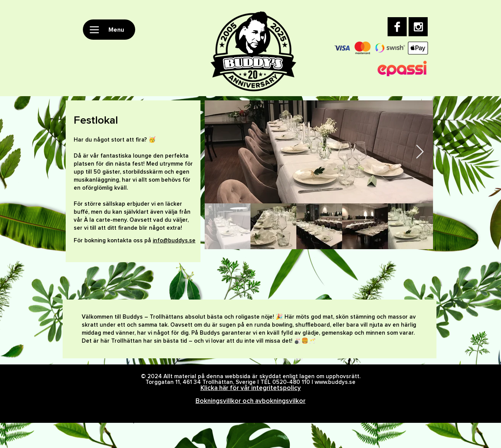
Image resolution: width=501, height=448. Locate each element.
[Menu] (109, 30)
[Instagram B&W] (418, 27)
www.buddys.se (335, 382)
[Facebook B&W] (397, 27)
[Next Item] (420, 152)
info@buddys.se (174, 241)
